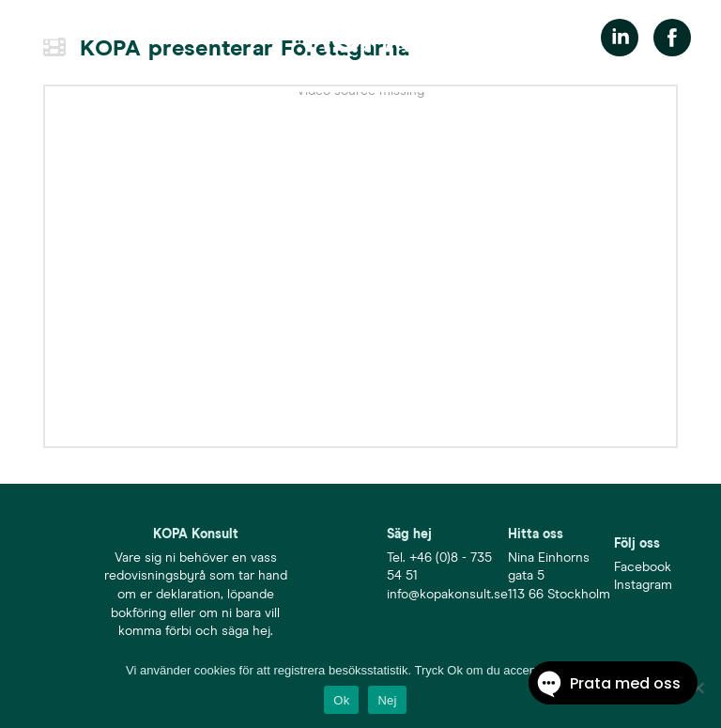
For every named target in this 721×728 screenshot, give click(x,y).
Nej (387, 700)
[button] (44, 38)
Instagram (643, 585)
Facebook (643, 567)
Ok (341, 700)
